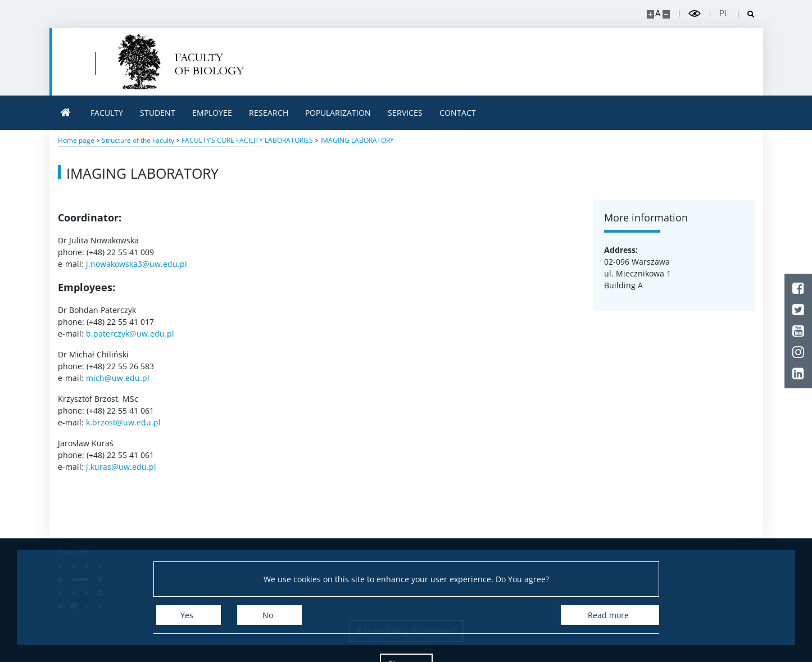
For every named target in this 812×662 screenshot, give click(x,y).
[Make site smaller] (666, 14)
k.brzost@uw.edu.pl (123, 422)
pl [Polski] (724, 13)
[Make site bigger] (650, 14)
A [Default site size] (658, 13)
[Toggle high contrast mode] (695, 14)
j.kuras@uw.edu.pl (121, 467)
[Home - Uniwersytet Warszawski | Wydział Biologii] (181, 62)
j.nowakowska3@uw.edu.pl (137, 264)
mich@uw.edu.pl (118, 378)
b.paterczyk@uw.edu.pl (130, 334)
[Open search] (747, 14)
